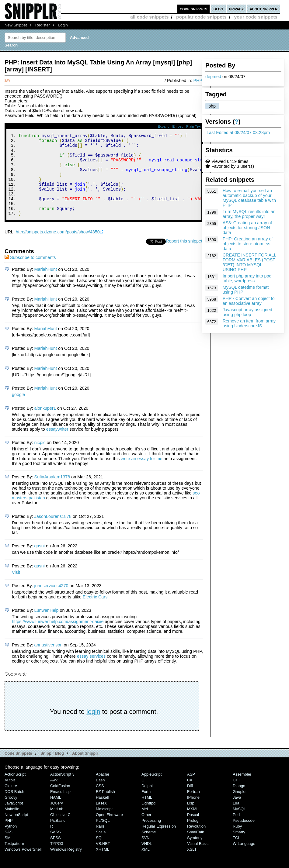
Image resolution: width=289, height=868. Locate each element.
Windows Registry (66, 865)
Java (237, 813)
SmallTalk (195, 847)
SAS (9, 847)
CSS (100, 801)
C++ (236, 796)
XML (146, 865)
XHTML (103, 865)
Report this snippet (184, 257)
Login (63, 25)
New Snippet (16, 25)
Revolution (196, 842)
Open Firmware (109, 830)
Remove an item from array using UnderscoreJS (249, 323)
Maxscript (104, 824)
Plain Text (194, 126)
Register (43, 25)
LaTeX (101, 819)
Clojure (11, 801)
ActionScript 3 (62, 790)
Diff (190, 801)
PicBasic (58, 836)
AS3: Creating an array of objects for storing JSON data (247, 228)
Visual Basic (198, 859)
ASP (191, 790)
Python (11, 842)
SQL (100, 853)
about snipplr (264, 9)
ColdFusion (60, 801)
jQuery (57, 819)
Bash (100, 796)
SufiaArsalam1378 (52, 492)
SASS (56, 847)
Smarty (239, 847)
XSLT (192, 865)
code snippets (194, 9)
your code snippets (256, 17)
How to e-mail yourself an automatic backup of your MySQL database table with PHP (249, 198)
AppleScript (151, 790)
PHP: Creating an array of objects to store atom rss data (248, 244)
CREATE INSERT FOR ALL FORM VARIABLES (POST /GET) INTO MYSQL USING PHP (249, 262)
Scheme (149, 847)
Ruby (237, 842)
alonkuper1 (45, 424)
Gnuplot (240, 807)
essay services (91, 672)
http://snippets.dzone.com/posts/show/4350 (58, 247)
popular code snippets (201, 17)
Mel (145, 824)
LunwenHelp (47, 626)
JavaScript (14, 819)
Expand (164, 126)
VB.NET (103, 859)
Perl (236, 830)
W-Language (244, 859)
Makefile (12, 824)
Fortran (193, 807)
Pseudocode (244, 836)
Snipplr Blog (52, 769)
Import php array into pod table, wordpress (247, 278)
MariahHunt (46, 285)
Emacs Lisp (60, 807)
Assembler (242, 790)
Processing (151, 836)
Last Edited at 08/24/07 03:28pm (238, 133)
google (18, 410)
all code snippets (149, 17)
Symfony (195, 853)
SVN (146, 853)
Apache (103, 790)
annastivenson (49, 660)
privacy (236, 9)
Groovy (11, 813)
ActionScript (15, 790)
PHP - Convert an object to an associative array (249, 301)
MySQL (239, 824)
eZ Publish (105, 807)
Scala (101, 847)
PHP (198, 81)
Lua (236, 819)
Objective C (60, 830)
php (212, 106)
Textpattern (14, 859)
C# (190, 796)
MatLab (57, 824)
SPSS (56, 853)
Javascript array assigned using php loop (247, 312)
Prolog (193, 836)
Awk (54, 796)
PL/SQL (103, 836)
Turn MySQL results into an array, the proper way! (249, 214)
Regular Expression (159, 842)
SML (9, 853)
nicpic (40, 458)
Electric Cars (95, 612)
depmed (213, 77)
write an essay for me (142, 474)
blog (218, 9)
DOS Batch (14, 807)
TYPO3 (57, 859)
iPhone (193, 813)
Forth (146, 807)
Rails (100, 842)
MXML (193, 824)
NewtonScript (16, 830)
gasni (40, 561)
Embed (178, 126)
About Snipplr (85, 769)
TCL (236, 853)
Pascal (193, 830)
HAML (56, 813)
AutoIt (10, 796)
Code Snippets (18, 769)
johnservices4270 (51, 601)
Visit (16, 588)
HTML (147, 813)
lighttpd (148, 819)
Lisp (191, 819)
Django (239, 801)
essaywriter (57, 445)
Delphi (147, 801)
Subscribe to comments (30, 273)
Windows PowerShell (23, 865)
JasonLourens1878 (53, 532)
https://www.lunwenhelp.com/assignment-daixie (58, 637)
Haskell (102, 813)
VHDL (147, 859)
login (93, 727)
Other (146, 830)
